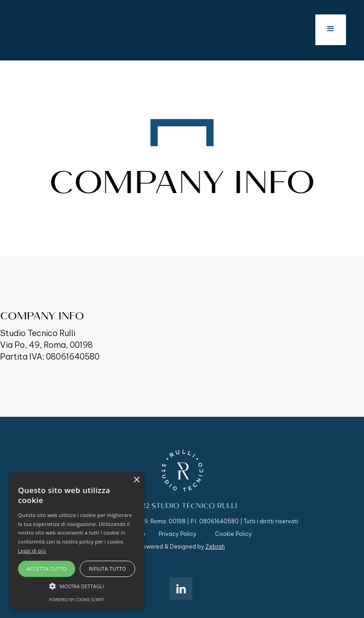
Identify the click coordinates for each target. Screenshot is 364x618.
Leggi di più (32, 551)
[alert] (77, 541)
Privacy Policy (177, 534)
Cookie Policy (233, 534)
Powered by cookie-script (77, 600)
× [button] (136, 480)
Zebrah (215, 547)
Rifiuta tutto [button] (107, 569)
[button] (331, 30)
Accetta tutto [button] (47, 569)
